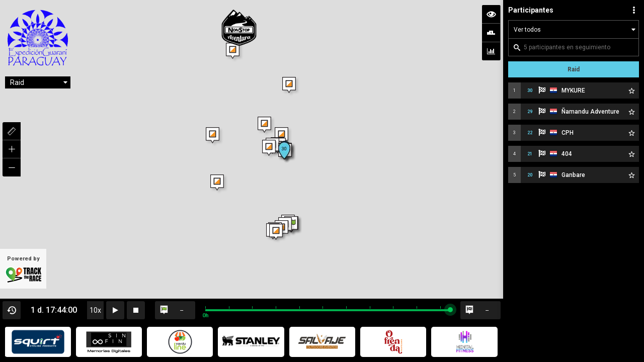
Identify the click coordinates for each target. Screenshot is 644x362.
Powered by (23, 269)
